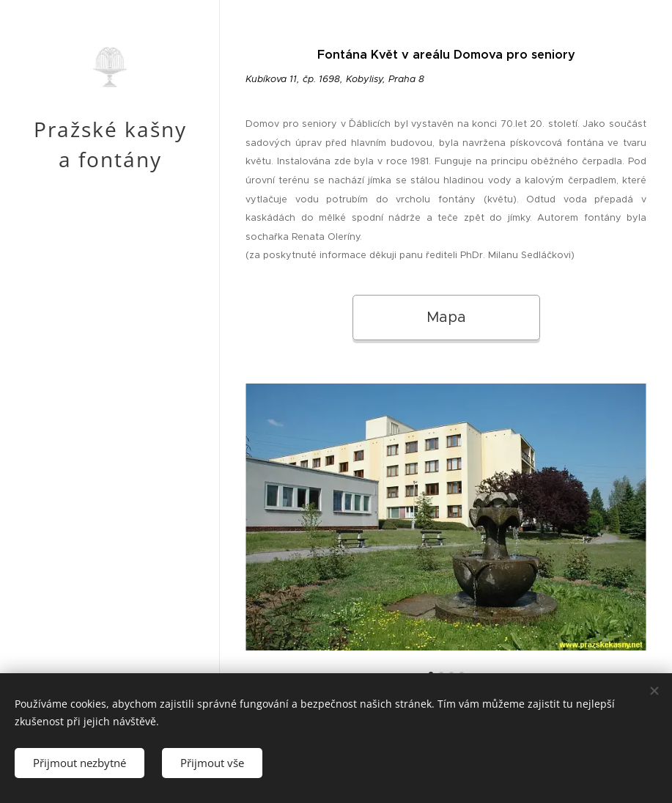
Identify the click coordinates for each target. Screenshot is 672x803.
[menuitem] (110, 401)
